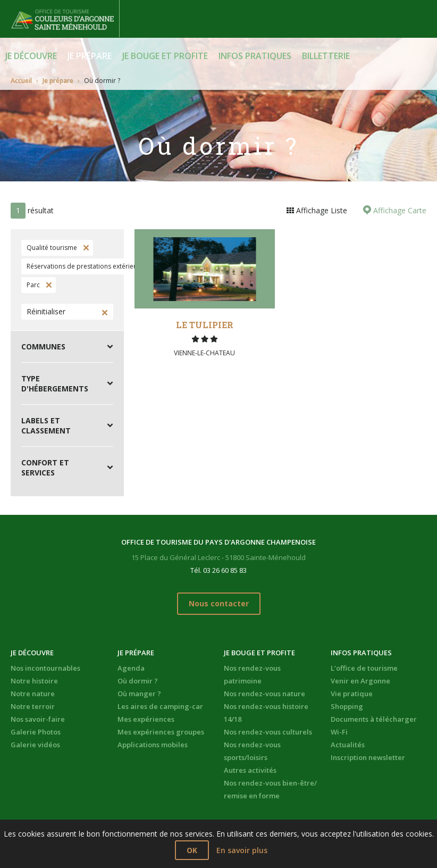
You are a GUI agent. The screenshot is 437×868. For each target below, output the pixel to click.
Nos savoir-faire (38, 719)
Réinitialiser (46, 311)
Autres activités (250, 770)
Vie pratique (352, 694)
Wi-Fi (339, 732)
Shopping (347, 706)
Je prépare (90, 56)
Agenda (131, 668)
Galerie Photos (36, 732)
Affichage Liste (321, 210)
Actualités (348, 745)
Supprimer (85, 248)
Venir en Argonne (360, 681)
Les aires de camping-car (160, 706)
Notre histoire (34, 681)
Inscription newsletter (368, 757)
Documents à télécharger (374, 719)
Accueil (21, 81)
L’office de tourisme (364, 668)
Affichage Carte (399, 210)
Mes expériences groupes (161, 732)
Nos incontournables (45, 668)
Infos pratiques (255, 56)
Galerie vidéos (35, 745)
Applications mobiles (153, 745)
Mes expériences (146, 719)
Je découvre (31, 56)
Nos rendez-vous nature (264, 694)
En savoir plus (242, 850)
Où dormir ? (138, 681)
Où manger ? (139, 694)
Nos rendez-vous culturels (268, 732)
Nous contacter (219, 603)
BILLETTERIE (326, 56)
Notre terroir (33, 706)
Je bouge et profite (165, 56)
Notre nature (33, 694)
